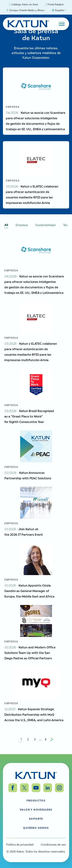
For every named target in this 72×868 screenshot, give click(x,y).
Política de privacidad (20, 844)
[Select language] (59, 10)
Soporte (36, 819)
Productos (36, 800)
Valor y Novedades (36, 809)
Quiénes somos (36, 828)
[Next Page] (52, 739)
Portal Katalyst (54, 4)
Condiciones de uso (53, 844)
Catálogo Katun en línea (23, 4)
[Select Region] (26, 10)
